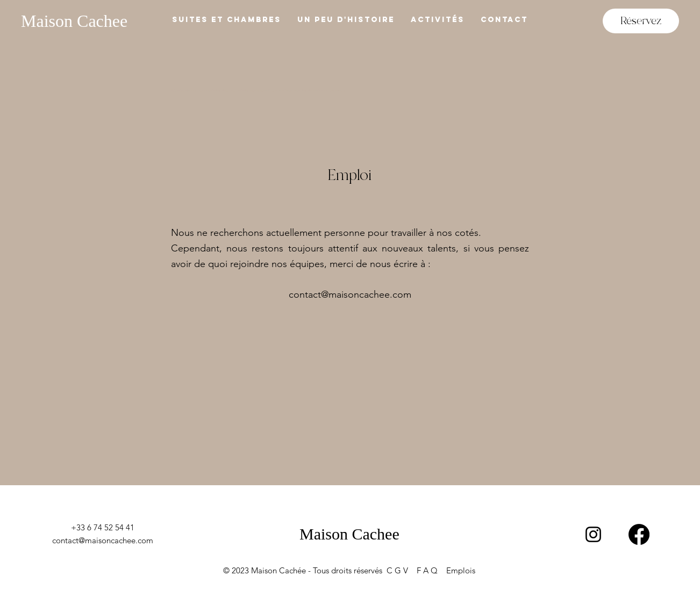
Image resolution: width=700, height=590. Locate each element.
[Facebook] (639, 534)
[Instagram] (593, 534)
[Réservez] (641, 21)
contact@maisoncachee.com (350, 294)
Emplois (461, 570)
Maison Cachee (74, 21)
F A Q (431, 570)
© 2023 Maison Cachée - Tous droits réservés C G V (320, 570)
